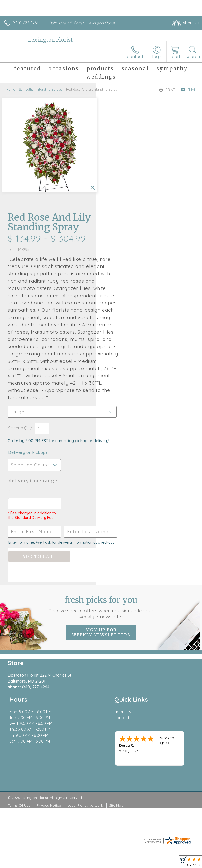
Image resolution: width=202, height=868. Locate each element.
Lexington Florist (50, 40)
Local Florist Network (85, 726)
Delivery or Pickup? (124, 364)
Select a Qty (116, 335)
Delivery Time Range (121, 398)
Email (189, 90)
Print (167, 90)
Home (11, 89)
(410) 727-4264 (26, 23)
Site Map (116, 726)
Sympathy (26, 89)
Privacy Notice (49, 726)
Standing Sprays (50, 89)
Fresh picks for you (101, 528)
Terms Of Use (19, 726)
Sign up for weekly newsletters (101, 553)
